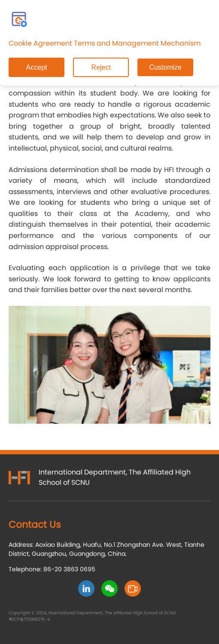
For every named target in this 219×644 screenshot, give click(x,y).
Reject (101, 67)
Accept (37, 67)
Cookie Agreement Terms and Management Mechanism (105, 43)
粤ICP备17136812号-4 (29, 619)
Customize (165, 67)
